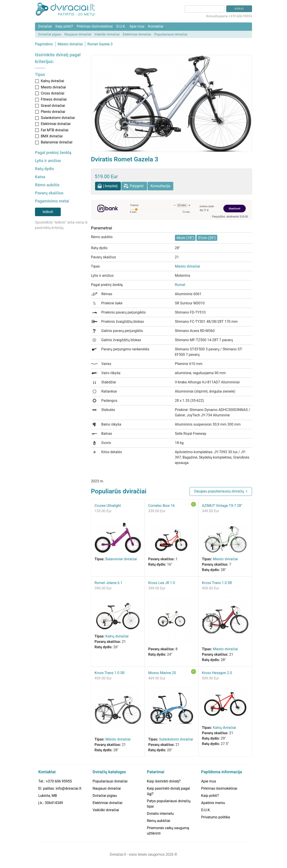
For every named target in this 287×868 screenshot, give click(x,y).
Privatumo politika (216, 817)
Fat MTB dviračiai (55, 130)
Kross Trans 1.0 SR (217, 583)
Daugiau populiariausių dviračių (219, 491)
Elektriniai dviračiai (137, 34)
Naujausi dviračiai (78, 34)
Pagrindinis (44, 44)
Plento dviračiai (53, 112)
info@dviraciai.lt (68, 788)
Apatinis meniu (213, 803)
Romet (180, 285)
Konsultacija (160, 186)
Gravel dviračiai (53, 106)
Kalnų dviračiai (52, 81)
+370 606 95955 (59, 781)
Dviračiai (45, 26)
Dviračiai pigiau (50, 34)
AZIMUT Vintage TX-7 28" (222, 506)
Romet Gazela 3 (100, 44)
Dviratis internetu (160, 814)
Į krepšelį (111, 186)
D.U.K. (121, 26)
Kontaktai (156, 26)
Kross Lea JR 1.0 (162, 583)
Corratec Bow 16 (161, 506)
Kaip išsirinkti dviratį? (164, 781)
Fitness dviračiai (54, 99)
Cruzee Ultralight (108, 506)
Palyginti (137, 186)
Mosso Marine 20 (162, 673)
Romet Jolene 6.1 (109, 583)
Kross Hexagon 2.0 (217, 673)
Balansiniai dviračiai (57, 142)
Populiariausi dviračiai (171, 34)
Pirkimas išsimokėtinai (95, 26)
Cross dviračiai (53, 93)
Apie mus (137, 26)
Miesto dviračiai (70, 44)
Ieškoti (48, 212)
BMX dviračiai (52, 136)
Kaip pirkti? (64, 26)
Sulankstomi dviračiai (58, 118)
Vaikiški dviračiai (107, 34)
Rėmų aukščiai (159, 821)
